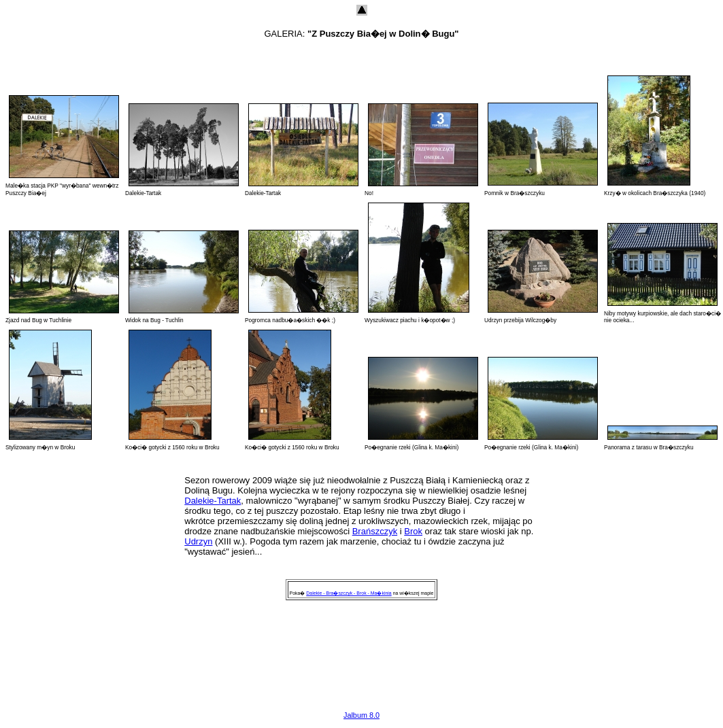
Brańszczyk (375, 531)
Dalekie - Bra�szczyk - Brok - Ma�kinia (349, 593)
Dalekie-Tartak (213, 501)
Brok (413, 531)
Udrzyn (198, 541)
